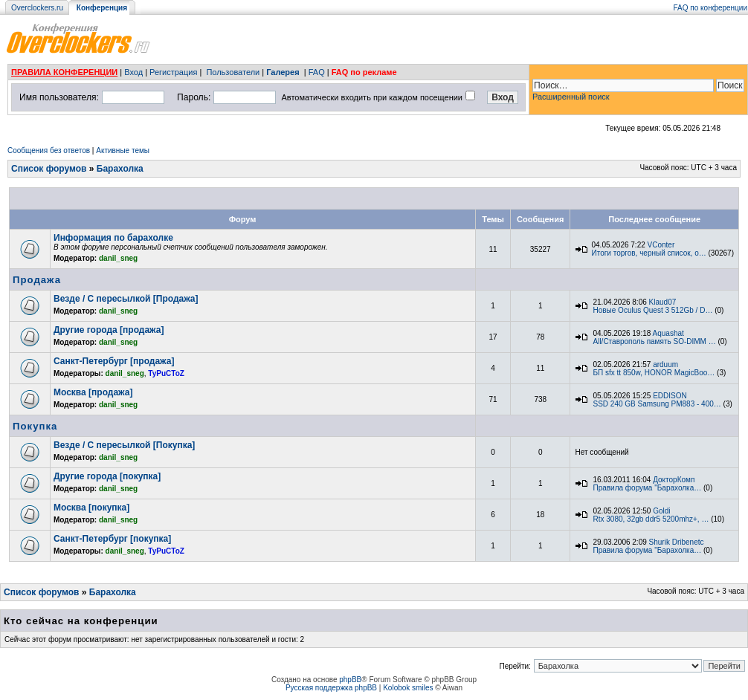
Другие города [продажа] (109, 330)
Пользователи (233, 72)
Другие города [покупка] (107, 476)
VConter (661, 245)
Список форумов (49, 169)
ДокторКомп (674, 480)
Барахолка (120, 169)
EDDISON (670, 396)
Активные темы (123, 150)
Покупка (35, 426)
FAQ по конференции (710, 8)
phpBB (350, 680)
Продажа (37, 280)
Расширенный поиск (571, 97)
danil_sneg (118, 258)
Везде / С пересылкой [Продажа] (126, 299)
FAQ (317, 72)
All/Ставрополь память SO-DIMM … (654, 341)
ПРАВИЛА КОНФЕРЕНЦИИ (64, 72)
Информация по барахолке (113, 238)
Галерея (283, 72)
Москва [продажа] (93, 392)
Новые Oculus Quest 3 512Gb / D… (652, 310)
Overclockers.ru (37, 8)
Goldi (661, 511)
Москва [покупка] (91, 508)
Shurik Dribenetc (677, 542)
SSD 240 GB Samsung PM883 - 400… (657, 404)
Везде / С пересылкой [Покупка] (124, 445)
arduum (665, 364)
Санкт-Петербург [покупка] (112, 539)
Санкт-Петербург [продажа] (114, 361)
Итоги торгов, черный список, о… (648, 253)
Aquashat (668, 333)
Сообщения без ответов (49, 150)
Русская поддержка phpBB (331, 688)
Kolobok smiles (408, 688)
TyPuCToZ (166, 373)
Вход (133, 72)
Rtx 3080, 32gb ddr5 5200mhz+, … (651, 519)
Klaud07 (663, 302)
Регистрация (173, 72)
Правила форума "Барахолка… (647, 488)
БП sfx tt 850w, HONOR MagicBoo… (654, 373)
